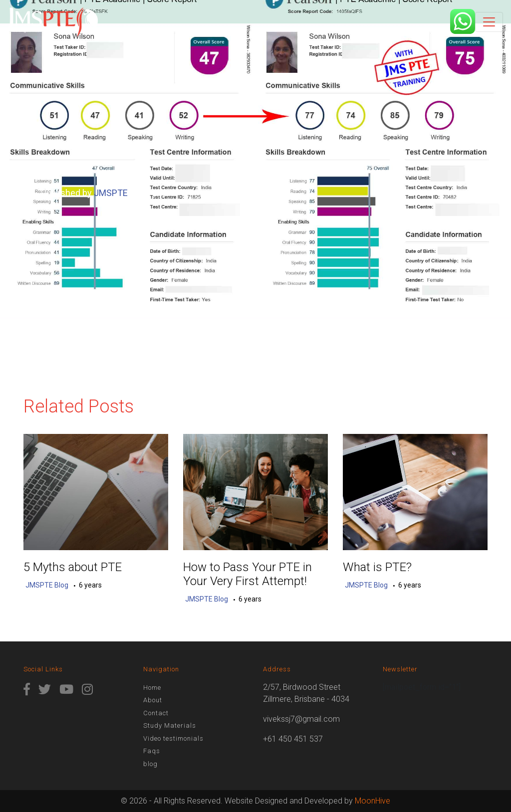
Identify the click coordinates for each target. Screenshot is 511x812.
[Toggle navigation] (489, 22)
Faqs (152, 751)
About (153, 700)
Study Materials (170, 725)
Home (152, 688)
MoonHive (373, 801)
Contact (156, 713)
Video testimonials (173, 738)
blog (150, 764)
